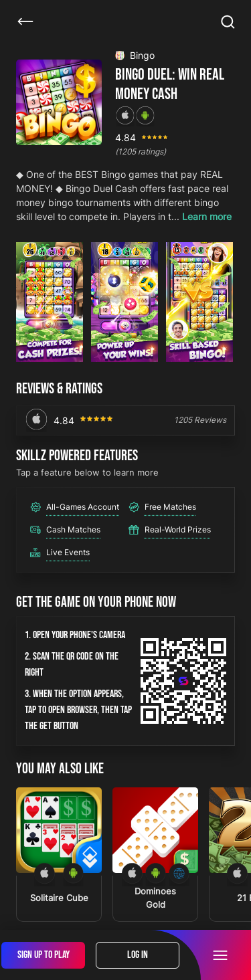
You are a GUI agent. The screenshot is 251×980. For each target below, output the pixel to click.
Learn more (207, 216)
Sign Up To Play (44, 955)
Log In (138, 955)
